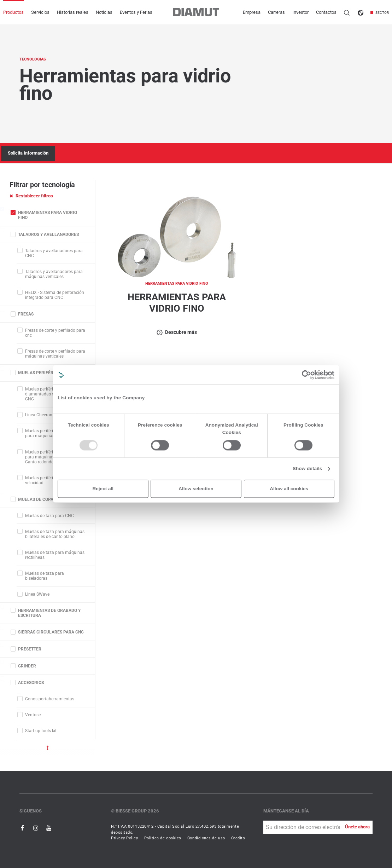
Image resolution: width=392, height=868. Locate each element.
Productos (13, 12)
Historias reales (73, 12)
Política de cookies (163, 838)
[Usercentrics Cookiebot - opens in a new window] (307, 375)
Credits (238, 838)
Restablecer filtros (31, 196)
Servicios (40, 12)
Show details (308, 469)
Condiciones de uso (206, 838)
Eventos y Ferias (136, 12)
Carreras (276, 12)
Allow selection (196, 489)
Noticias (104, 12)
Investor (300, 12)
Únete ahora (357, 827)
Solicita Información (28, 153)
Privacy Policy (125, 838)
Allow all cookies (289, 489)
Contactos (326, 12)
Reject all (103, 489)
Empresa (252, 12)
